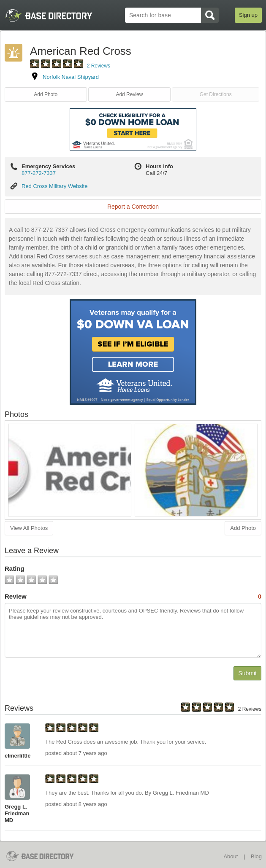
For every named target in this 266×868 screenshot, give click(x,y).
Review (133, 597)
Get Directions (216, 94)
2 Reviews (99, 66)
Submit (247, 673)
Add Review (129, 94)
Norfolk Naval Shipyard (71, 77)
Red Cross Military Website (55, 186)
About (231, 856)
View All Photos (29, 528)
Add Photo (46, 94)
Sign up (248, 15)
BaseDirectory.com (45, 856)
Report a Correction (133, 207)
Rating (15, 568)
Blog (256, 856)
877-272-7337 (39, 173)
